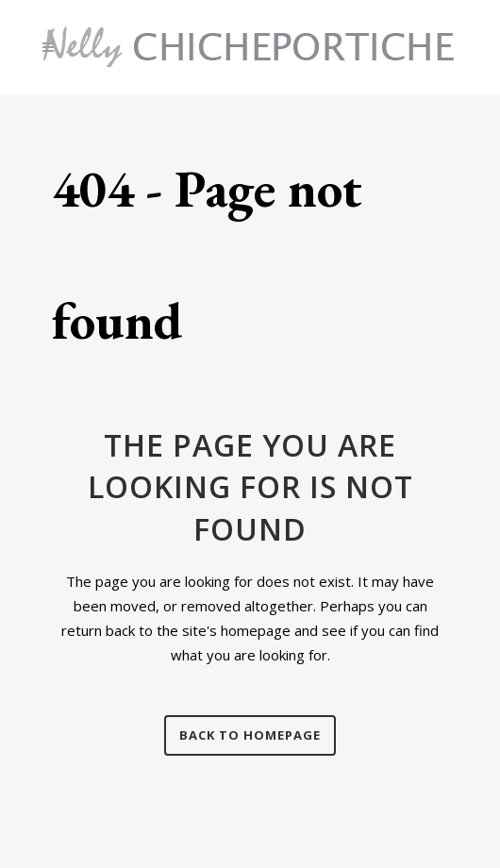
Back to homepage (250, 735)
